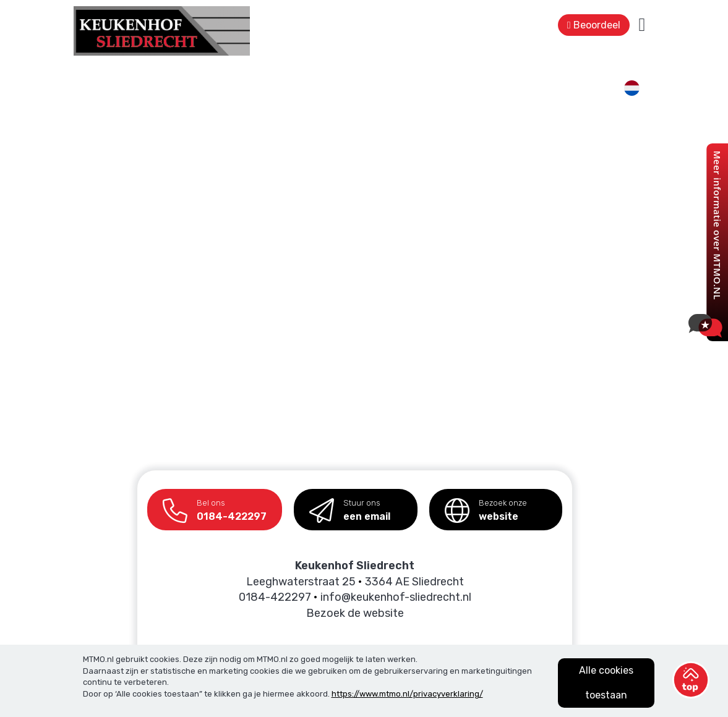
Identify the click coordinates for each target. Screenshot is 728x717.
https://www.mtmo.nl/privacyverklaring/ (407, 694)
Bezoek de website (355, 613)
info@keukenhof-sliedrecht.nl (396, 597)
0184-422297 (215, 506)
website (486, 506)
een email (350, 506)
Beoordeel (594, 25)
